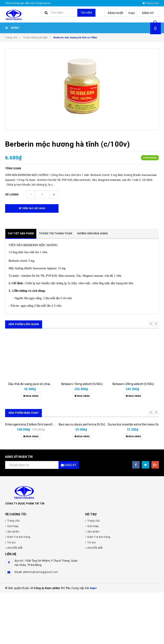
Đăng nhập (117, 13)
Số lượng (12, 195)
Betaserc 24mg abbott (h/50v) (133, 384)
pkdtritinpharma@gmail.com (40, 623)
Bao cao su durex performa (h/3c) (82, 476)
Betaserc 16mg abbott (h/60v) (82, 384)
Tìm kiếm (86, 13)
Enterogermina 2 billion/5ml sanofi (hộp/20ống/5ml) (41, 476)
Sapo (93, 639)
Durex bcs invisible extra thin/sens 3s (133, 476)
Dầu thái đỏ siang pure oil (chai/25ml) (34, 384)
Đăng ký (148, 13)
